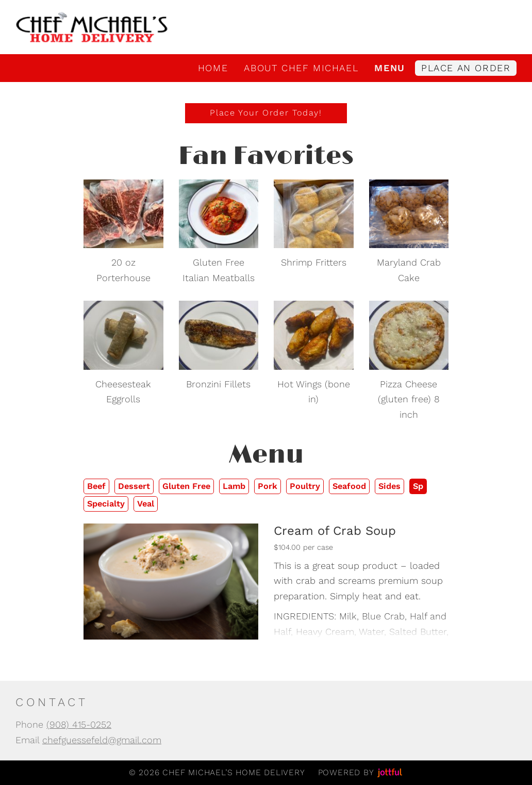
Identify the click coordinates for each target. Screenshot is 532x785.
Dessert (134, 486)
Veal (146, 504)
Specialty (106, 504)
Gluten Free (186, 486)
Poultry (305, 486)
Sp (418, 486)
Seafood (349, 486)
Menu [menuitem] (389, 68)
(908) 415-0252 (79, 724)
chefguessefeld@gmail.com (102, 740)
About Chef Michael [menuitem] (301, 68)
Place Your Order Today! (266, 113)
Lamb (234, 486)
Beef (96, 486)
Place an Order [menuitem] (466, 68)
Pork (268, 486)
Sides (389, 486)
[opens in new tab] (123, 213)
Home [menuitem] (213, 68)
